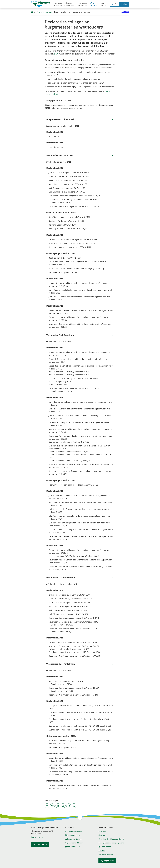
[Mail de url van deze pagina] (69, 806)
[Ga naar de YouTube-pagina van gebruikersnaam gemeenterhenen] (73, 847)
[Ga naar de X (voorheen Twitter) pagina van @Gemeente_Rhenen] (74, 843)
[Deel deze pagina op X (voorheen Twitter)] (63, 806)
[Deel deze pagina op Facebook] (47, 806)
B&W (56, 54)
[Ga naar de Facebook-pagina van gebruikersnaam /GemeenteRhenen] (73, 831)
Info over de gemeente (44, 12)
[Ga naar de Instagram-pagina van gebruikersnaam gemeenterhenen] (73, 835)
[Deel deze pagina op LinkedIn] (58, 806)
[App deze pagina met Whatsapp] (74, 806)
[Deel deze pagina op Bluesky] (52, 806)
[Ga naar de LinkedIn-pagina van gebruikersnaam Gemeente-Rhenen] (73, 839)
